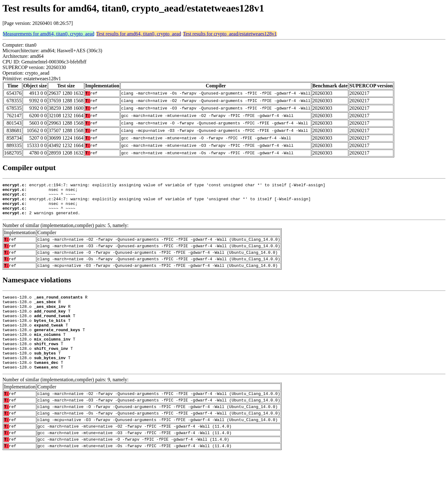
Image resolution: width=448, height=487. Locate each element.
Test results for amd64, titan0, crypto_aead (139, 34)
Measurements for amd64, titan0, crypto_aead (49, 34)
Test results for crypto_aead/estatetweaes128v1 (230, 34)
